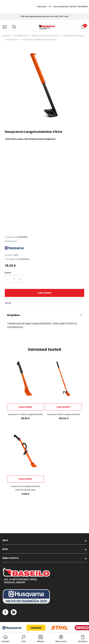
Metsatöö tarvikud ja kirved (45, 36)
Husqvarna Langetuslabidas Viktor (39, 39)
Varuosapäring (60, 6)
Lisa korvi (44, 293)
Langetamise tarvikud (74, 36)
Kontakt (73, 6)
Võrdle (8, 303)
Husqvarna (12, 39)
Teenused (42, 6)
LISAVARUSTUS (21, 36)
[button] (23, 639)
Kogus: (8, 273)
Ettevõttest (83, 6)
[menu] (5, 27)
